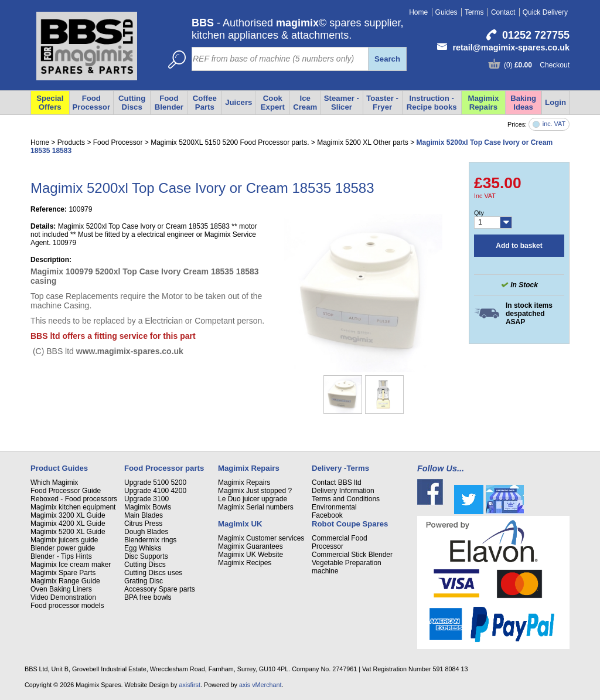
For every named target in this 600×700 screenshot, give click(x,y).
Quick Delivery (545, 12)
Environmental (334, 507)
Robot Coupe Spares (350, 524)
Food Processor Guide (66, 491)
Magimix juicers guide (64, 540)
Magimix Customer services (261, 538)
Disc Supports (146, 556)
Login (555, 102)
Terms (474, 12)
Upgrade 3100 (146, 499)
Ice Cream (305, 103)
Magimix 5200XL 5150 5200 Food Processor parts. (230, 142)
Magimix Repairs (484, 103)
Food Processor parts (164, 468)
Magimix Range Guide (65, 581)
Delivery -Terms (340, 468)
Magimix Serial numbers (256, 507)
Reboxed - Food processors (74, 499)
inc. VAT (554, 124)
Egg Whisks (143, 548)
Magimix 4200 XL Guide (68, 524)
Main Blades (144, 515)
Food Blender (169, 103)
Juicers (238, 102)
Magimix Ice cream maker (71, 565)
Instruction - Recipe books (432, 103)
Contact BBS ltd (337, 482)
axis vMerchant (260, 685)
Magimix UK (240, 524)
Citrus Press (143, 524)
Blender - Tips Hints (61, 556)
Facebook (327, 515)
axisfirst (190, 685)
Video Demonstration (63, 597)
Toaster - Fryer (382, 103)
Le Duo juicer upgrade (253, 499)
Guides (446, 12)
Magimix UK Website (250, 555)
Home (418, 12)
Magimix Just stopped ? (255, 491)
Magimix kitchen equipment (73, 507)
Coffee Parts (205, 103)
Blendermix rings (150, 540)
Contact (503, 12)
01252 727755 (536, 35)
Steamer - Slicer (342, 103)
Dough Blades (146, 532)
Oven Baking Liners (61, 589)
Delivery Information (343, 491)
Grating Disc (144, 581)
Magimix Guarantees (250, 546)
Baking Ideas (523, 103)
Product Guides (59, 468)
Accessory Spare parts (160, 589)
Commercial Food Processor (340, 542)
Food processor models (67, 606)
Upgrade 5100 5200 (155, 482)
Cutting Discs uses (153, 573)
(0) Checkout (537, 65)
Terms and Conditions (346, 499)
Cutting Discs (145, 565)
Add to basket (519, 246)
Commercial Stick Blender (352, 555)
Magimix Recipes (245, 563)
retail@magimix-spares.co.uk (511, 47)
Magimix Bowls (148, 507)
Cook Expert (273, 103)
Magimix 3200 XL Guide (68, 515)
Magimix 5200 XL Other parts (363, 142)
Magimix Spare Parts (63, 573)
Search (387, 59)
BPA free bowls (148, 597)
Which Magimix (54, 482)
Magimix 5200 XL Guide (68, 532)
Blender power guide (63, 548)
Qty (479, 213)
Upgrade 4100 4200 (155, 491)
